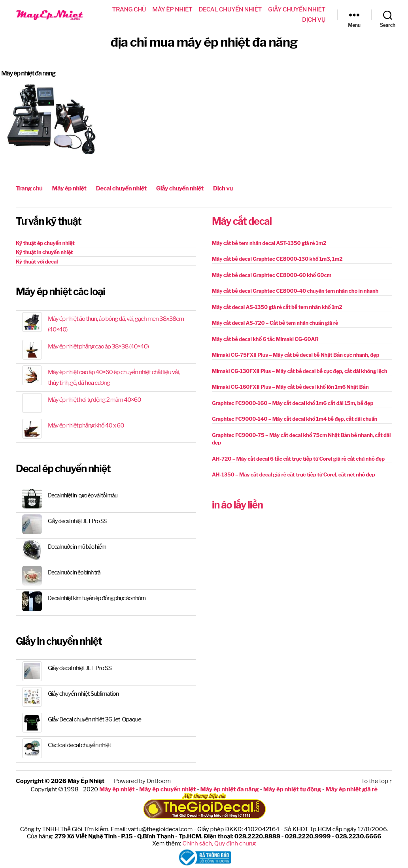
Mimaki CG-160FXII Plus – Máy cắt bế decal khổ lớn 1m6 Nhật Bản (290, 387)
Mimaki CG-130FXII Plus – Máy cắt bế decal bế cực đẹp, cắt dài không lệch (299, 371)
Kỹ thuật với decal (37, 262)
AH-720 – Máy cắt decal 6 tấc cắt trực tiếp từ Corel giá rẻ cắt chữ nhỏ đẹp (298, 459)
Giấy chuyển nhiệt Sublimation (83, 694)
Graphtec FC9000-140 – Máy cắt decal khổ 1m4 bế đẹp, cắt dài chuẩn (295, 419)
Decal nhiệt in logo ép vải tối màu (83, 495)
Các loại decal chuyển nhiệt (79, 745)
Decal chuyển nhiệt (230, 9)
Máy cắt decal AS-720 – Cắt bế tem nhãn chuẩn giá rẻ (275, 323)
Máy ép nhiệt (172, 9)
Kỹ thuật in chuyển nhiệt (44, 252)
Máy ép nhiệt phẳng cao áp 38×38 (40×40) (98, 346)
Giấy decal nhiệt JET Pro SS (77, 521)
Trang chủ (129, 9)
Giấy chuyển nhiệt (297, 9)
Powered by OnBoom (142, 781)
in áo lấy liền (237, 505)
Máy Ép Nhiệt (86, 781)
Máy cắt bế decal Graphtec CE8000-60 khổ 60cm (272, 275)
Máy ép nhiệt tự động (292, 789)
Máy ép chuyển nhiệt (167, 789)
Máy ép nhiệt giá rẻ (351, 789)
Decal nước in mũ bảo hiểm (77, 547)
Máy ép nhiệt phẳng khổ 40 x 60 (86, 426)
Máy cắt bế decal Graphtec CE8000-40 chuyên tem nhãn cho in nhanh (295, 291)
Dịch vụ (314, 20)
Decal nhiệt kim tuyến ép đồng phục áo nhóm (97, 598)
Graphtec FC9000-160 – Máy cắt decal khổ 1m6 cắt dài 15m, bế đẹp (293, 403)
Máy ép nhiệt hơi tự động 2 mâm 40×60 (94, 400)
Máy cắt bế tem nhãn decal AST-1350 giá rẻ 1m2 (269, 243)
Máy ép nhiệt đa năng (28, 73)
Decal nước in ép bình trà (74, 572)
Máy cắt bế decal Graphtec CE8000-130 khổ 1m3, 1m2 (277, 259)
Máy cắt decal (242, 221)
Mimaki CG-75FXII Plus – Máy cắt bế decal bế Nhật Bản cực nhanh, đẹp (296, 355)
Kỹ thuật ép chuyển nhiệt (45, 243)
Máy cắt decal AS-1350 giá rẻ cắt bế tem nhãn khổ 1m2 (277, 307)
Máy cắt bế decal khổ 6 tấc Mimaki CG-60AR (265, 339)
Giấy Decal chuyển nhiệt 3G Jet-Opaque (94, 719)
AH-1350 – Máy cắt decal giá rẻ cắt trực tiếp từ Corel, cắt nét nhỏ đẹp (294, 474)
